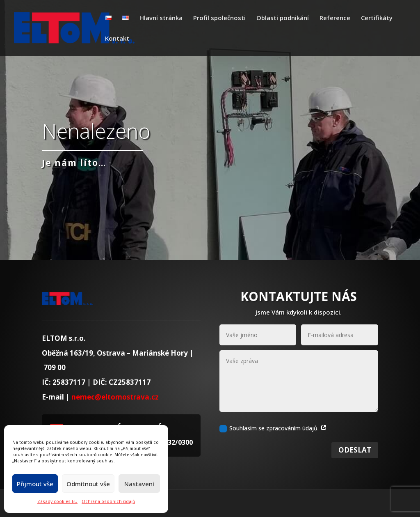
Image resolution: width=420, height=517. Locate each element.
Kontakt (117, 39)
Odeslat (355, 459)
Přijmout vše (35, 484)
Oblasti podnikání (283, 18)
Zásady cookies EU (57, 501)
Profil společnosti (219, 18)
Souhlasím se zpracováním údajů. (273, 437)
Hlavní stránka (161, 18)
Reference (335, 18)
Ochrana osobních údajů (108, 501)
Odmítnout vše (88, 484)
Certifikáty (377, 18)
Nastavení (139, 484)
